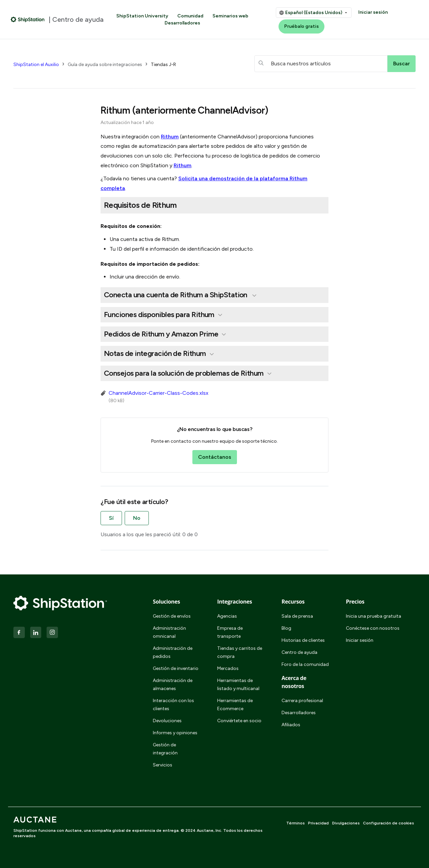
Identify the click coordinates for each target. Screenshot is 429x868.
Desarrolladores (182, 23)
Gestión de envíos (172, 616)
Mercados (228, 668)
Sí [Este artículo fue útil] (111, 518)
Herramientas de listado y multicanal (238, 685)
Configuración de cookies (388, 823)
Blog (286, 628)
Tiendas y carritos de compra (240, 652)
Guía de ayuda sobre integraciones (105, 65)
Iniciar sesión (373, 12)
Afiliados (291, 725)
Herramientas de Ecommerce (235, 705)
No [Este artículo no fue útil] (137, 518)
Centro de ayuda (299, 652)
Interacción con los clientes (173, 705)
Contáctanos (215, 457)
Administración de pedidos (173, 652)
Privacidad (318, 823)
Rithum (170, 137)
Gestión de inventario (176, 668)
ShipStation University (142, 16)
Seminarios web (230, 16)
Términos (295, 823)
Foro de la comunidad (305, 664)
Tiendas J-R (163, 65)
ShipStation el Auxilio (36, 65)
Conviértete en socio (239, 721)
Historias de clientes (303, 640)
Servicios (163, 765)
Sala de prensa (297, 616)
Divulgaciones (346, 823)
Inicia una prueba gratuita (374, 616)
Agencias (227, 616)
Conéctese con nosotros (373, 628)
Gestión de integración (165, 749)
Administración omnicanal (169, 632)
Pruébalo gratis (301, 26)
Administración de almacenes (173, 685)
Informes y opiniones (175, 733)
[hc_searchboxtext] (321, 64)
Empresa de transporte (230, 632)
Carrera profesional (302, 701)
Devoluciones (167, 721)
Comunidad (190, 16)
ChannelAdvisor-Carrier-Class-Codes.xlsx (159, 393)
